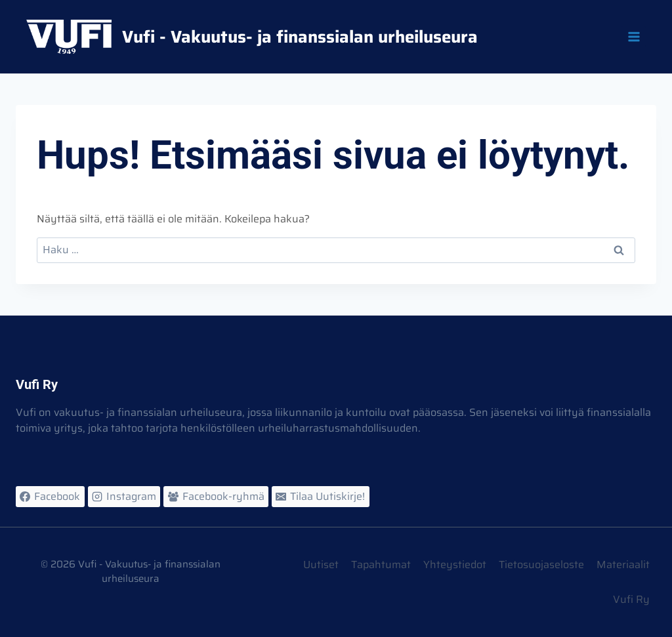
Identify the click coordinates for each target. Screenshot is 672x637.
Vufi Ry (631, 599)
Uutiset (321, 565)
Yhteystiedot (455, 565)
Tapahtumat (381, 565)
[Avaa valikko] (633, 36)
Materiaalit (623, 565)
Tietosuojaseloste (541, 565)
